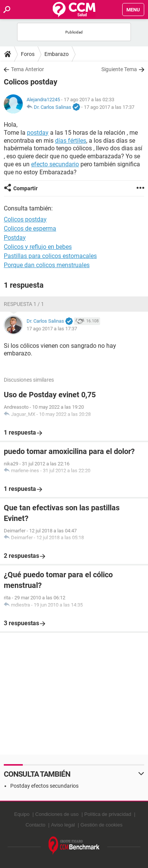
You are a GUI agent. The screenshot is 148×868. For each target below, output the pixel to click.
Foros (28, 54)
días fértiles (71, 141)
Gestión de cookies (102, 825)
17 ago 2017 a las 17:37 (109, 107)
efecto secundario (55, 164)
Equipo (22, 814)
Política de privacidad (108, 814)
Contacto (35, 825)
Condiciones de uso (57, 814)
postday (38, 133)
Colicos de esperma (30, 229)
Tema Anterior (28, 69)
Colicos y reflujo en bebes (38, 247)
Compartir (25, 188)
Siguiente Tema (119, 69)
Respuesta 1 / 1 (24, 304)
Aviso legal (63, 825)
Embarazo (57, 54)
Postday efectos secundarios (44, 786)
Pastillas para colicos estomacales (50, 256)
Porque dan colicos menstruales (47, 265)
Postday (15, 238)
